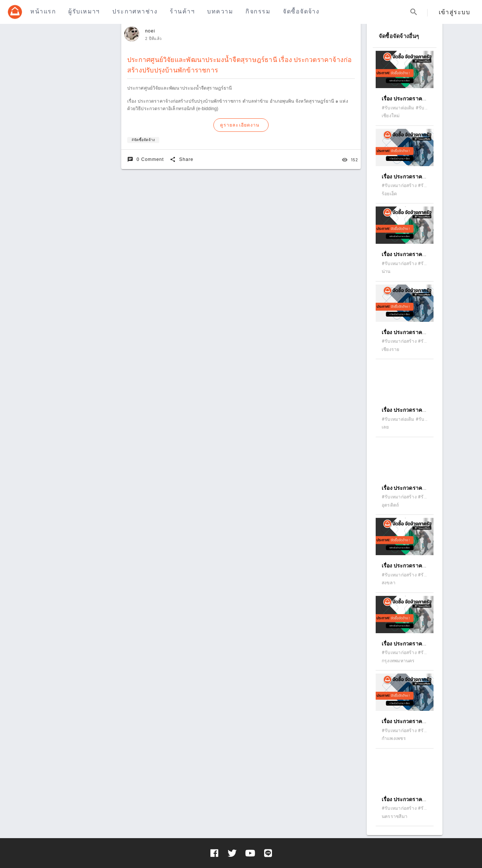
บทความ (220, 11)
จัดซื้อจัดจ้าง (301, 11)
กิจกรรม (258, 11)
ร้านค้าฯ (182, 11)
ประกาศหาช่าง (135, 11)
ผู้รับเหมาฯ (84, 11)
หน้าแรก (43, 11)
